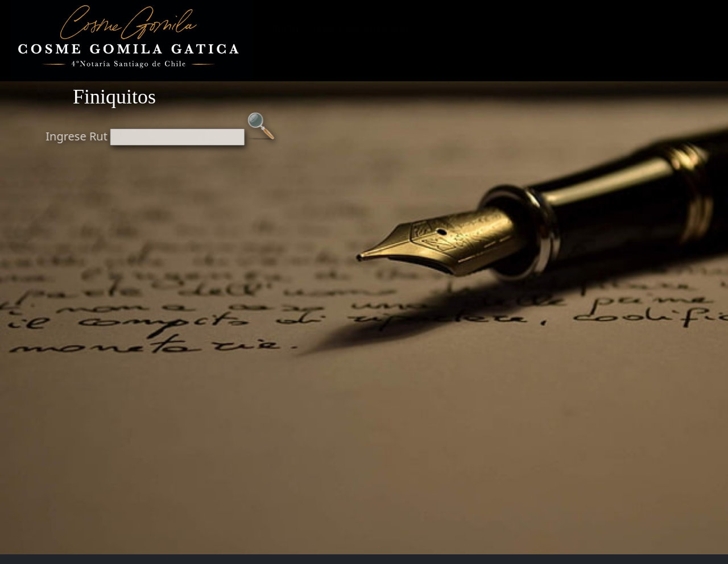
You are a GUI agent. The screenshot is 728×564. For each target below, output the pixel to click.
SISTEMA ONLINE (455, 29)
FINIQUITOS (527, 29)
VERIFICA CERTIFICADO (359, 29)
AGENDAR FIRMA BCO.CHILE (468, 43)
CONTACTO (686, 29)
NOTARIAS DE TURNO (607, 29)
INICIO (285, 29)
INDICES (555, 43)
